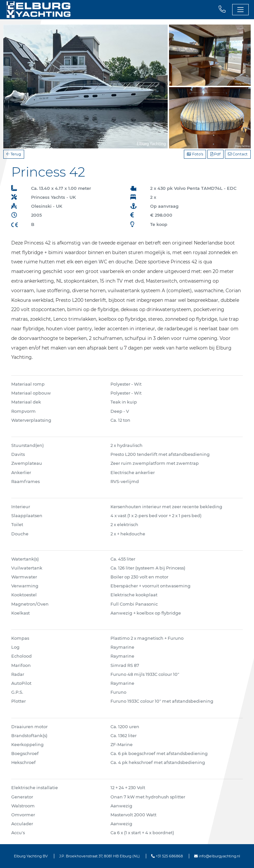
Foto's (195, 154)
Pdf (215, 154)
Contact (238, 154)
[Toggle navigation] (240, 10)
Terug (14, 154)
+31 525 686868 (167, 856)
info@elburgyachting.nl (217, 856)
